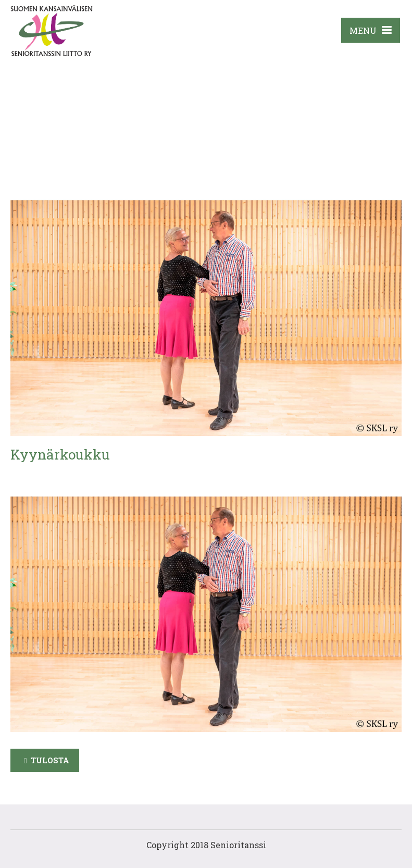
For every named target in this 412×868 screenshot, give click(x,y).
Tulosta (50, 760)
